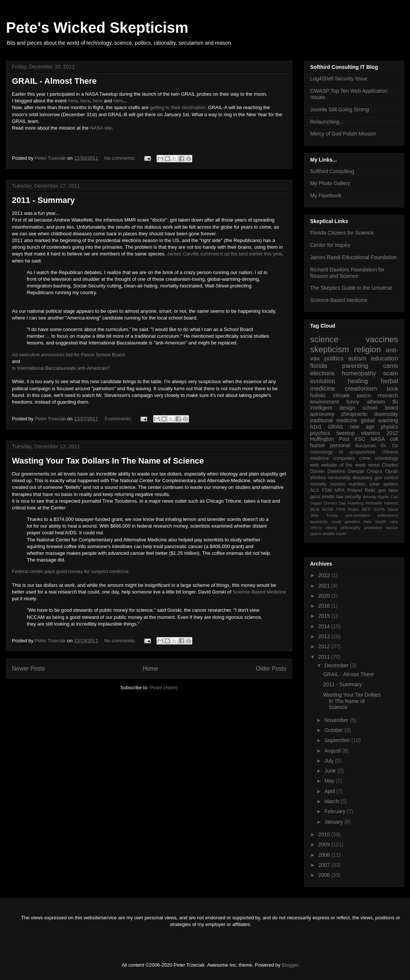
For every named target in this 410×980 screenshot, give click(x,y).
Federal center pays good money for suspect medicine (70, 571)
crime (365, 458)
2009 (325, 844)
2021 (325, 586)
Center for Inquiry (330, 245)
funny (353, 402)
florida (319, 366)
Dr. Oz (389, 446)
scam (391, 373)
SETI (366, 509)
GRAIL (336, 427)
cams (391, 366)
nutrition (357, 484)
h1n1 (316, 427)
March (332, 801)
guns (315, 497)
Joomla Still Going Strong (340, 109)
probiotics (373, 528)
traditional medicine (334, 420)
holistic (318, 395)
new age (362, 427)
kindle (328, 497)
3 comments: (119, 419)
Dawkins (337, 471)
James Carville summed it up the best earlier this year (225, 254)
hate (368, 522)
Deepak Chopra (365, 471)
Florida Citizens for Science (342, 233)
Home (151, 669)
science (324, 339)
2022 (325, 575)
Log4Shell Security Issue (339, 79)
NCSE (328, 509)
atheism (376, 402)
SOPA (379, 509)
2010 (325, 834)
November (337, 720)
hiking (331, 528)
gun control (386, 478)
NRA (340, 490)
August (333, 751)
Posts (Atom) (164, 688)
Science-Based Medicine (259, 592)
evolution (323, 381)
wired (374, 465)
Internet (391, 503)
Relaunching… (327, 122)
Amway (370, 497)
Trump (332, 515)
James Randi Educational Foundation (354, 257)
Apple (384, 497)
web (314, 465)
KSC (360, 439)
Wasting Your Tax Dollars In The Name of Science (108, 461)
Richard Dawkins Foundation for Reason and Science (347, 273)
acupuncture (362, 452)
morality (318, 484)
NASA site (101, 128)
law (340, 497)
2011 (325, 657)
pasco (364, 395)
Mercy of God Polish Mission (343, 134)
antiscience (388, 515)
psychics (320, 433)
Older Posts (271, 669)
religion (368, 349)
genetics (353, 522)
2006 (325, 875)
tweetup (346, 433)
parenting (355, 366)
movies (338, 484)
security (353, 497)
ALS (315, 490)
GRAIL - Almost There (54, 81)
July (330, 761)
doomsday (386, 414)
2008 (325, 855)
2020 (325, 596)
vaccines (382, 339)
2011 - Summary (43, 200)
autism (357, 358)
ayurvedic (319, 522)
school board (380, 408)
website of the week (344, 465)
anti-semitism (358, 515)
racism (392, 528)
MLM (315, 509)
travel (341, 534)
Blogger (290, 965)
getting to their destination (178, 107)
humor (318, 445)
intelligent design (332, 408)
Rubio (354, 509)
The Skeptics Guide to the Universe (351, 288)
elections (322, 373)
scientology (386, 458)
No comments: (121, 158)
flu (395, 402)
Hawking (356, 503)
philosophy (351, 528)
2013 (325, 636)
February (335, 811)
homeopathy (359, 373)
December (337, 665)
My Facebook (326, 195)
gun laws (388, 490)
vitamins (371, 433)
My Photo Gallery (330, 183)
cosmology (321, 452)
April (330, 791)
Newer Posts (28, 669)
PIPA (341, 509)
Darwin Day (335, 503)
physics (389, 427)
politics (334, 358)
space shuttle (322, 534)
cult (394, 439)
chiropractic (354, 414)
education (384, 358)
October (334, 730)
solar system (384, 484)
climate (341, 395)
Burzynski (366, 446)
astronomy (322, 414)
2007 (325, 865)
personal (340, 445)
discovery (362, 478)
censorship (339, 478)
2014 (325, 626)
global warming (379, 420)
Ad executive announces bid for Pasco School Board (69, 355)
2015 (325, 616)
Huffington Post (330, 439)
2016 (325, 606)
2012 (392, 433)
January (334, 822)
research (388, 395)
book (392, 389)
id (341, 452)
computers (344, 458)
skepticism (330, 349)
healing (358, 381)
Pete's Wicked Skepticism (97, 28)
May (330, 781)
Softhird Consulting (332, 171)
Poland (355, 490)
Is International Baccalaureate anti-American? (61, 368)
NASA (378, 439)
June (331, 771)
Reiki (370, 490)
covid (336, 522)
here (73, 101)
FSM (327, 490)
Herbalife (374, 503)
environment (324, 402)
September (338, 740)
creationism (361, 389)
